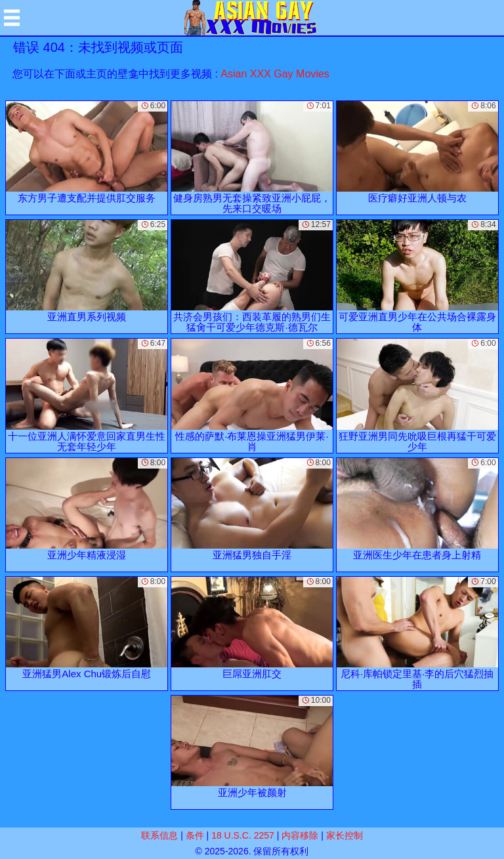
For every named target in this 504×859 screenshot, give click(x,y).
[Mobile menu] (12, 18)
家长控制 (345, 835)
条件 (195, 835)
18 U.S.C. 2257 (243, 835)
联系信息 (159, 835)
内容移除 (300, 835)
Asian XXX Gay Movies (275, 74)
